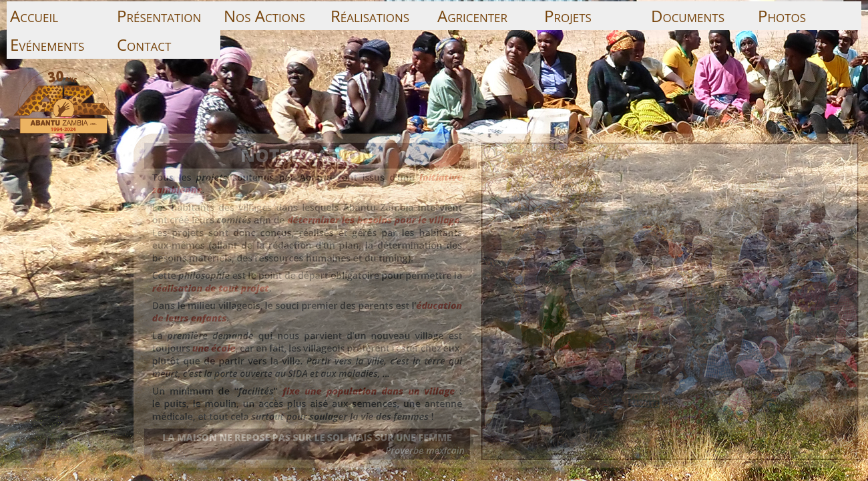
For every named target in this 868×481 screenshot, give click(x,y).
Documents (688, 16)
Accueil (34, 16)
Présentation (159, 16)
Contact (144, 44)
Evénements (47, 44)
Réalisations (370, 16)
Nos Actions (264, 16)
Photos (782, 16)
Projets (568, 16)
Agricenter (472, 16)
